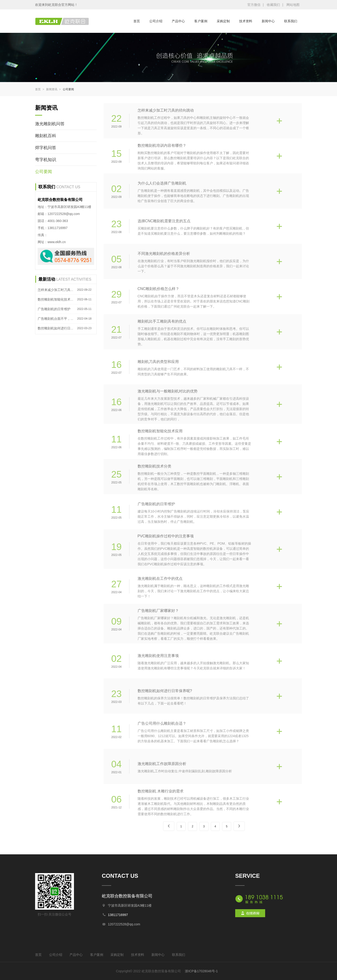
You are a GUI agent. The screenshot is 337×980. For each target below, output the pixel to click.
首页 (137, 21)
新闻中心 (268, 21)
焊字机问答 (46, 148)
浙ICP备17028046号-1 (201, 971)
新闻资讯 (53, 89)
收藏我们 (273, 5)
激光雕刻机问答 (50, 124)
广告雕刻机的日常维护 (54, 309)
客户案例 (201, 21)
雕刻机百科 (46, 136)
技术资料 (246, 21)
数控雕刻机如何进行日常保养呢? (62, 328)
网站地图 (293, 5)
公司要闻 (68, 89)
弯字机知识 (46, 160)
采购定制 (223, 21)
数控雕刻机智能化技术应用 (57, 299)
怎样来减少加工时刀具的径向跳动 (62, 290)
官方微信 (254, 5)
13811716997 (118, 915)
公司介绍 (156, 21)
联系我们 (291, 21)
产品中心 (178, 21)
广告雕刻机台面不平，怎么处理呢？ (64, 319)
